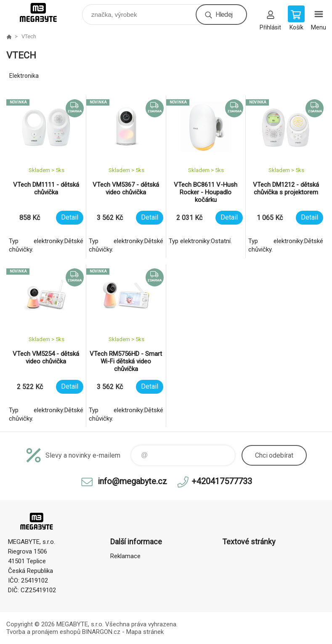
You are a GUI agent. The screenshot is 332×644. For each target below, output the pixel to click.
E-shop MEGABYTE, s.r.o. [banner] (44, 12)
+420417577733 (222, 481)
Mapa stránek (145, 632)
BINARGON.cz (101, 632)
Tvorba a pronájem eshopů (43, 632)
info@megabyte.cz (132, 481)
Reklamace (125, 556)
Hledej (224, 15)
